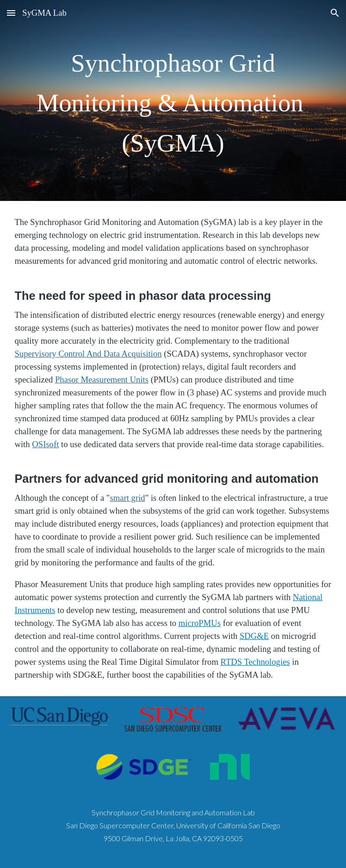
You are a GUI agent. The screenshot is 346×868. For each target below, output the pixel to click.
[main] (173, 100)
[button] (11, 13)
